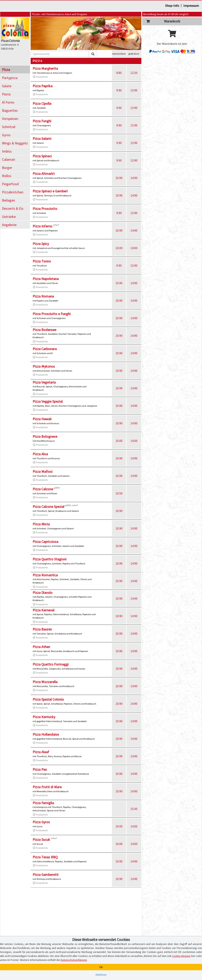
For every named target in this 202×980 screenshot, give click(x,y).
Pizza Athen (41, 647)
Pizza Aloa (40, 454)
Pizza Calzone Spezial (48, 507)
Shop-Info (172, 6)
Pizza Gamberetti (46, 875)
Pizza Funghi (42, 121)
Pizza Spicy (41, 244)
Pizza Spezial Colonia (48, 699)
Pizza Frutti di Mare (47, 787)
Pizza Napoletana (46, 279)
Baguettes (10, 110)
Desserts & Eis (13, 208)
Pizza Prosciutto (45, 209)
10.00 (119, 248)
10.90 (119, 178)
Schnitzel (9, 127)
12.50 (134, 73)
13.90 (134, 90)
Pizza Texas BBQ (45, 857)
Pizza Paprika (43, 86)
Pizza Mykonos (44, 366)
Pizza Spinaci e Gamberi (50, 191)
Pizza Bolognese (45, 436)
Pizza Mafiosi (43, 471)
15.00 (134, 809)
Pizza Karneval (43, 610)
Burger (7, 168)
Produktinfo (40, 77)
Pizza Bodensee (44, 330)
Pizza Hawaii (42, 419)
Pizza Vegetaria (44, 382)
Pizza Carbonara (45, 349)
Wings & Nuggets (15, 143)
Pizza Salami (42, 139)
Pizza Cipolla (42, 103)
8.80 (119, 73)
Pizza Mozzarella (45, 682)
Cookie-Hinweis (181, 956)
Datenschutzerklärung (74, 960)
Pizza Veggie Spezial (48, 401)
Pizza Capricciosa (45, 542)
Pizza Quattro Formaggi (51, 664)
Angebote (9, 225)
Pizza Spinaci (42, 156)
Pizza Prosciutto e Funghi (52, 314)
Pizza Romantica (45, 575)
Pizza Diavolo (43, 593)
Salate (7, 86)
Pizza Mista (41, 524)
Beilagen (8, 200)
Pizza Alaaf (41, 752)
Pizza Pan (40, 769)
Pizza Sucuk (41, 840)
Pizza (6, 70)
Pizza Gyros (41, 822)
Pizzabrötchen (13, 192)
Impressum (191, 6)
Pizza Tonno (42, 261)
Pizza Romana (43, 296)
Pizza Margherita (45, 68)
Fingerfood (10, 184)
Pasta (6, 94)
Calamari (9, 159)
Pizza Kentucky (44, 717)
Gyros (6, 135)
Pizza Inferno (42, 226)
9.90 (119, 90)
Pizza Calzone (43, 489)
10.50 (119, 493)
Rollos (7, 176)
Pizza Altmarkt (44, 174)
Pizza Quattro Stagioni (50, 559)
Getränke (9, 217)
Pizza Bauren (42, 629)
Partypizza (10, 78)
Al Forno (8, 102)
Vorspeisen (10, 119)
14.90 (134, 178)
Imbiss (7, 151)
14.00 (134, 248)
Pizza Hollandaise (46, 734)
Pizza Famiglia (43, 803)
